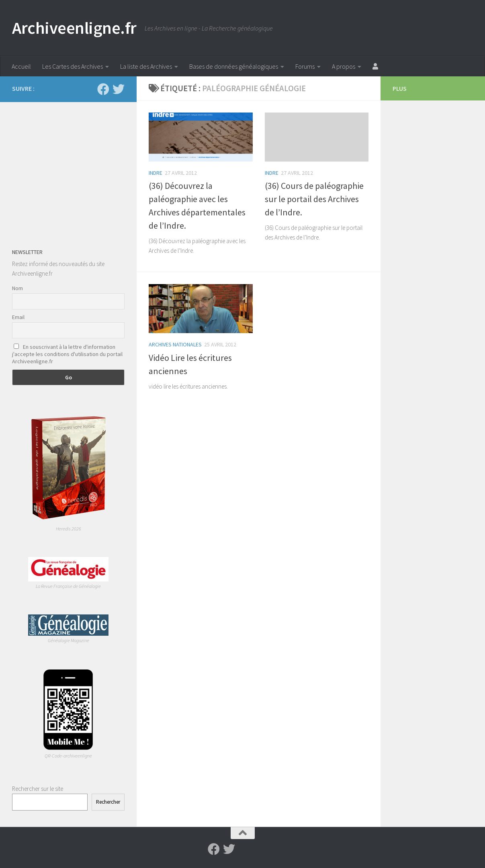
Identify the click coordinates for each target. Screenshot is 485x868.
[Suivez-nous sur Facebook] (103, 89)
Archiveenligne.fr (74, 28)
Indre (156, 173)
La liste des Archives (146, 66)
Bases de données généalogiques (234, 66)
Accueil (21, 66)
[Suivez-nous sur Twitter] (119, 89)
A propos (344, 66)
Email (18, 317)
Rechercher (108, 802)
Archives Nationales (175, 344)
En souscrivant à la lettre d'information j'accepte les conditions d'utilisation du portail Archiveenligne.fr (67, 354)
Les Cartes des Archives (73, 66)
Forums (305, 66)
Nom (17, 288)
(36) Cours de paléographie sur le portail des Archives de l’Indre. (314, 199)
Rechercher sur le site (38, 789)
